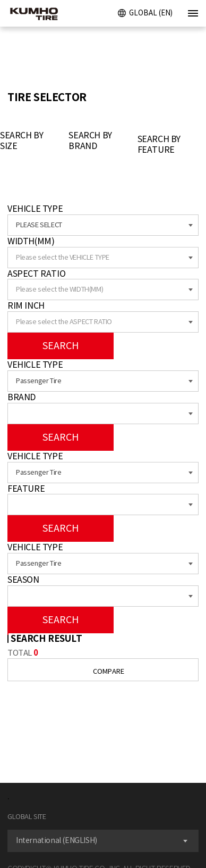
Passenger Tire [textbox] (38, 381)
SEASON (23, 580)
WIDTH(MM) (31, 241)
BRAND (22, 397)
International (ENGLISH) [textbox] (57, 840)
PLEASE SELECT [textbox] (39, 225)
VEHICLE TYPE (35, 209)
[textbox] (103, 258)
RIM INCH (26, 305)
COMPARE (103, 671)
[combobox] (103, 225)
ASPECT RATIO (36, 274)
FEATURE (26, 489)
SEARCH (61, 346)
